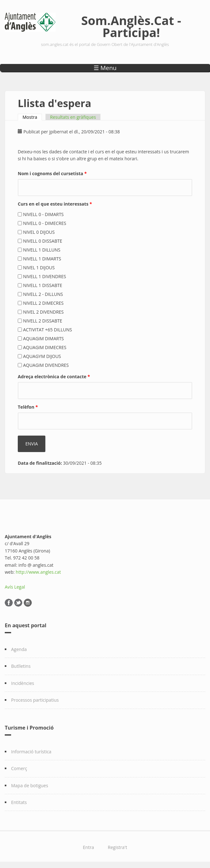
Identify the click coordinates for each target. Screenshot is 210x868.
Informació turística (31, 752)
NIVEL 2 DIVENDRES (43, 312)
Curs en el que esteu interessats (55, 204)
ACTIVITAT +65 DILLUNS (48, 330)
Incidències (23, 683)
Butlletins (21, 666)
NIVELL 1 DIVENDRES (45, 276)
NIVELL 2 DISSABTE (43, 321)
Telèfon (28, 407)
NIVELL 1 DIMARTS (42, 259)
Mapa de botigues (30, 785)
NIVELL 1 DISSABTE (43, 285)
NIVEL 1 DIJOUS (39, 268)
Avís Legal (15, 587)
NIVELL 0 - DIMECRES (45, 223)
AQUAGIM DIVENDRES (46, 365)
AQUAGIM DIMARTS (44, 338)
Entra (88, 847)
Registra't (118, 847)
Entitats (19, 802)
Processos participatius (35, 700)
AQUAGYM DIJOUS (42, 356)
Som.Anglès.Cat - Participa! (131, 26)
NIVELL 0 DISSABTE (43, 241)
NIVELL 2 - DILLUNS (43, 294)
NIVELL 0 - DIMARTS (43, 214)
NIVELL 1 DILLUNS (42, 250)
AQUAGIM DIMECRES (45, 347)
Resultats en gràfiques (73, 117)
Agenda (19, 649)
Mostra (32, 117)
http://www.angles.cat (39, 572)
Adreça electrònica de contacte (54, 377)
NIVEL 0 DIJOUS (39, 232)
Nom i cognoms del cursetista (52, 173)
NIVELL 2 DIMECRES (43, 303)
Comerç (19, 768)
